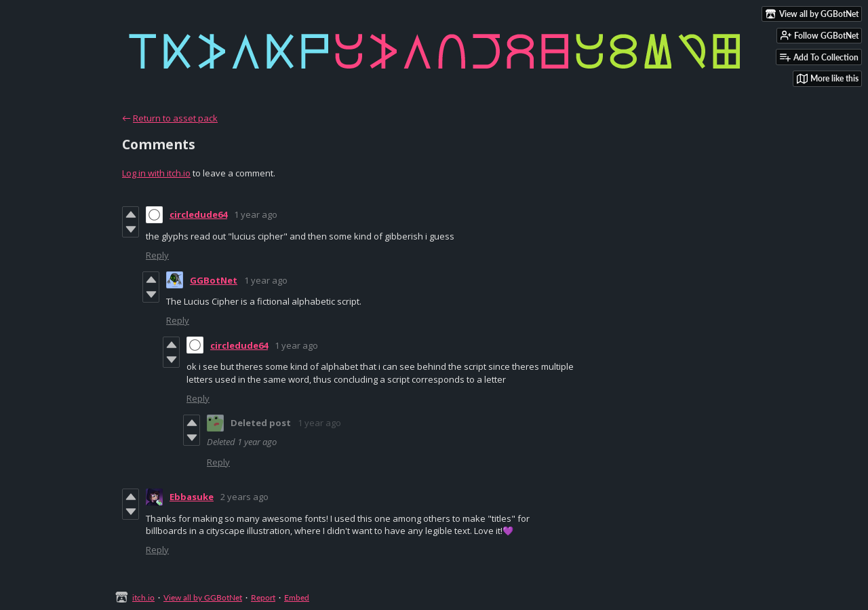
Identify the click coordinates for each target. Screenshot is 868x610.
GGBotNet (214, 280)
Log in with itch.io (156, 173)
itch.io (143, 597)
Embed (297, 597)
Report (263, 597)
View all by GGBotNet (203, 597)
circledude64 (198, 214)
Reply (157, 255)
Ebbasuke (192, 497)
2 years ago (244, 497)
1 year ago (256, 214)
